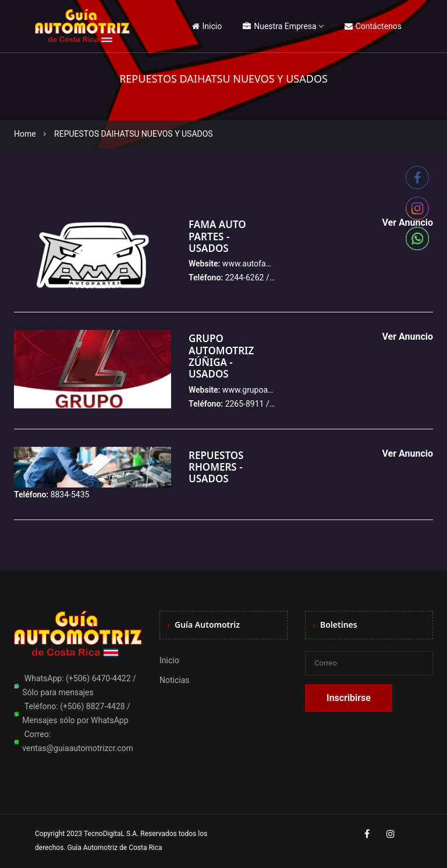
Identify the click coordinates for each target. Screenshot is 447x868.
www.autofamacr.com (262, 264)
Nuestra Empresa (279, 26)
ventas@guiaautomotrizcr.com (78, 748)
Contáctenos (373, 26)
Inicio (207, 26)
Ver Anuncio (407, 337)
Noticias (175, 680)
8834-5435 (70, 495)
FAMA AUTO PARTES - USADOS (217, 236)
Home (25, 134)
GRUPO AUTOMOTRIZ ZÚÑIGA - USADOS (221, 356)
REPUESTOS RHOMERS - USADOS (216, 467)
